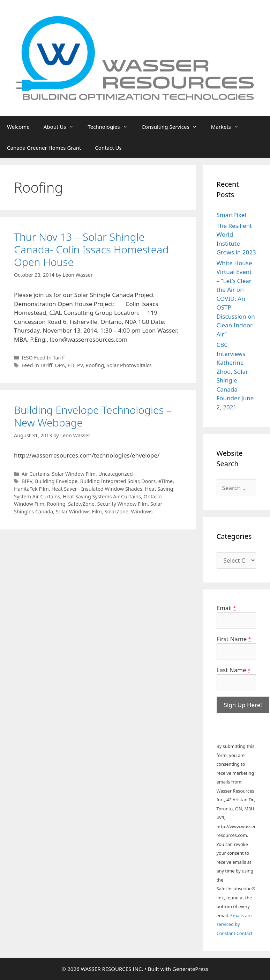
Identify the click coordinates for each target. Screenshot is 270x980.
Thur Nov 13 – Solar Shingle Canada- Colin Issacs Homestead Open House (91, 249)
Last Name (234, 670)
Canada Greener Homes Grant (44, 148)
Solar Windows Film (79, 511)
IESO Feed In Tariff (43, 358)
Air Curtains (36, 474)
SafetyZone (81, 504)
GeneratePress (190, 969)
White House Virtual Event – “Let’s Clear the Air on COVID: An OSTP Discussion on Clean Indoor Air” (236, 299)
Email (226, 608)
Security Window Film (123, 504)
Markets (228, 127)
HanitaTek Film (31, 489)
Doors (148, 481)
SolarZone (116, 511)
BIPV (27, 481)
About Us (62, 127)
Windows (142, 511)
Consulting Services (173, 127)
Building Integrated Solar (110, 481)
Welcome (18, 127)
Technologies (111, 127)
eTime (166, 481)
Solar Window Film (74, 474)
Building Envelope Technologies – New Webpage (93, 416)
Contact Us (108, 148)
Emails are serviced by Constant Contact (235, 924)
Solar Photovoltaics (129, 365)
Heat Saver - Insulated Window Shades (97, 489)
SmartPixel (231, 215)
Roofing (95, 365)
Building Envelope (56, 481)
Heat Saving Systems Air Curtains (102, 496)
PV (80, 365)
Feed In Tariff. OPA (43, 365)
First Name (234, 639)
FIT (71, 365)
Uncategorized (116, 474)
